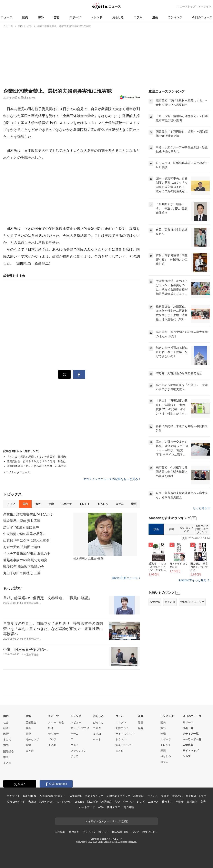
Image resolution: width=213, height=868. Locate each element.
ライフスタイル (125, 734)
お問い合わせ (150, 832)
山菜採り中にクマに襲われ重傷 (26, 540)
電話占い (177, 796)
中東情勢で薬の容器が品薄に (25, 534)
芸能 (57, 17)
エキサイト (205, 6)
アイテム (152, 796)
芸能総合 (31, 722)
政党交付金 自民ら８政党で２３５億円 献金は (36, 461)
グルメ (75, 745)
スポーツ (75, 17)
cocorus (79, 802)
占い (117, 802)
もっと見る (201, 508)
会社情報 (60, 832)
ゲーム (75, 734)
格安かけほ (46, 802)
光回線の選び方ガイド (52, 796)
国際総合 (9, 751)
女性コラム (122, 728)
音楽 (28, 734)
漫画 (155, 17)
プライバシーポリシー (96, 832)
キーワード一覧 (192, 739)
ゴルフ (52, 739)
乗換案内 (167, 802)
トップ (11, 504)
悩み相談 (92, 802)
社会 (6, 722)
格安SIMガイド (16, 802)
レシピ (141, 802)
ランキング (175, 17)
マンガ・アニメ (80, 728)
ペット (97, 739)
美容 (203, 802)
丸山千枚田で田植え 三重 (22, 573)
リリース (188, 722)
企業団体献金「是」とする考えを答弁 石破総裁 (36, 466)
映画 (28, 728)
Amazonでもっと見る (192, 580)
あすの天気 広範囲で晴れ (22, 547)
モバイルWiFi (64, 802)
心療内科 (139, 796)
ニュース (7, 17)
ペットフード (87, 807)
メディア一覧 (191, 734)
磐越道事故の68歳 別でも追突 (25, 560)
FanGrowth (75, 796)
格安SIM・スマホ (196, 796)
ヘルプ (187, 756)
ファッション (79, 751)
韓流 (28, 745)
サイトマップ (191, 751)
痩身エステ (113, 807)
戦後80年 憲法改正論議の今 (24, 567)
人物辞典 (188, 745)
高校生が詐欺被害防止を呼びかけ (28, 514)
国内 (25, 17)
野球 (51, 728)
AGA (101, 807)
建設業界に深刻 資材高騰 (22, 521)
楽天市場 (170, 602)
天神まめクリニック (118, 796)
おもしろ (118, 17)
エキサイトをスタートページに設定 (106, 821)
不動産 (180, 802)
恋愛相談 (106, 802)
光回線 (32, 802)
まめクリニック (94, 796)
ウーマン (128, 802)
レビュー (76, 722)
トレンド (97, 17)
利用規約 (74, 832)
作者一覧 (188, 728)
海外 (41, 17)
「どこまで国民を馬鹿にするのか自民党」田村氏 (36, 457)
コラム (138, 17)
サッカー (53, 734)
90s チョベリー (125, 745)
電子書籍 (129, 807)
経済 (6, 728)
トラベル (121, 739)
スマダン (121, 722)
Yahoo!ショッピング (192, 602)
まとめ (7, 739)
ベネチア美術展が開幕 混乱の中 (27, 554)
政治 (156, 529)
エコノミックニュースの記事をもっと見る (112, 479)
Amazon (155, 602)
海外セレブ (32, 739)
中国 (6, 757)
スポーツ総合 (56, 722)
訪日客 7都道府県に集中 (21, 527)
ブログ (165, 796)
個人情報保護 (120, 832)
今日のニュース (202, 17)
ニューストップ (186, 6)
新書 (171, 529)
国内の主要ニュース (126, 578)
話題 (141, 728)
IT (72, 739)
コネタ (97, 728)
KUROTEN (29, 796)
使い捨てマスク (187, 529)
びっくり (98, 722)
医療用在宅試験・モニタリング (202, 529)
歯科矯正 (192, 802)
